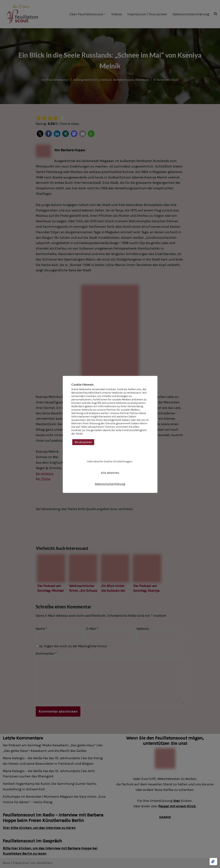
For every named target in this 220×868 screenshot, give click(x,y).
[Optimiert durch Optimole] (213, 862)
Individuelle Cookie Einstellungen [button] (110, 461)
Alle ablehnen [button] (110, 473)
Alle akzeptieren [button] (83, 442)
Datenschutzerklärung (110, 484)
